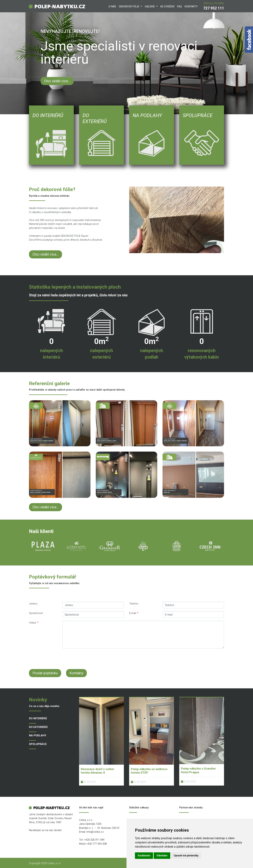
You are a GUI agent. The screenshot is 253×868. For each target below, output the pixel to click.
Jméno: (33, 604)
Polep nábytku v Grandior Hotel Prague (198, 770)
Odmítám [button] (162, 856)
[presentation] (114, 658)
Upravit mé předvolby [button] (186, 856)
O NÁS (112, 7)
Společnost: (36, 613)
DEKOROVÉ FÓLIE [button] (129, 7)
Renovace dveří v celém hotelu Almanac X (97, 771)
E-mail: (134, 613)
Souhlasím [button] (144, 856)
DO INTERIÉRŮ (38, 718)
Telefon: (134, 604)
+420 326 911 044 (94, 840)
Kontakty (76, 673)
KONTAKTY (191, 7)
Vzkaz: (34, 623)
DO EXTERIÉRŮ (38, 727)
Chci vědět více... (57, 81)
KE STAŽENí (167, 7)
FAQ (179, 7)
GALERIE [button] (150, 7)
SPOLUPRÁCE (38, 744)
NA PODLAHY (38, 735)
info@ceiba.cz (95, 832)
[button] (19, 57)
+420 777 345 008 (96, 844)
